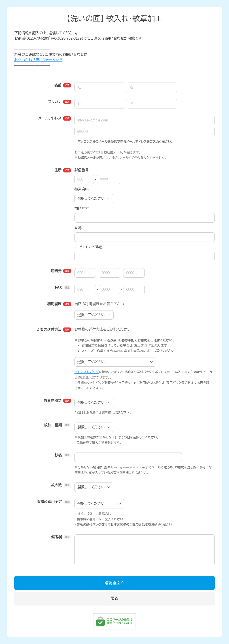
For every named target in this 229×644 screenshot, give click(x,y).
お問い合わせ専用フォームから (38, 60)
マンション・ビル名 (89, 247)
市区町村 (82, 209)
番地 (78, 228)
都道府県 (82, 189)
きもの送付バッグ (87, 372)
